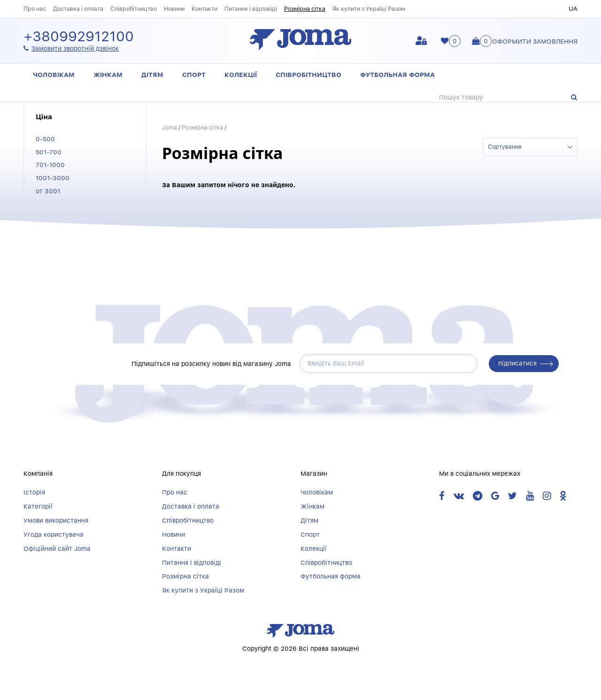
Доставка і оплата (78, 9)
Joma (170, 127)
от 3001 (48, 191)
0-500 (45, 139)
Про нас (35, 9)
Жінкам (108, 75)
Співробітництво (134, 9)
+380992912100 (79, 37)
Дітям (152, 75)
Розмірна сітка (305, 9)
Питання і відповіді (251, 9)
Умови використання (56, 520)
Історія (34, 492)
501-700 (49, 152)
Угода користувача (54, 534)
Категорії (38, 506)
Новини (174, 9)
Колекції (241, 75)
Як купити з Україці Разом (369, 9)
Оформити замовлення (535, 41)
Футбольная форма (397, 75)
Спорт (194, 75)
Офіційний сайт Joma (57, 548)
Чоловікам (54, 75)
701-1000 (50, 165)
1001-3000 (53, 178)
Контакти (204, 9)
